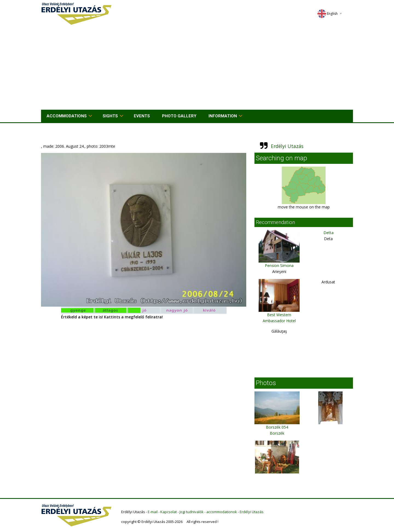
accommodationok (222, 512)
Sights (110, 116)
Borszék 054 (277, 427)
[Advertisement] (197, 69)
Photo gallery (179, 116)
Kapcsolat (169, 512)
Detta (328, 233)
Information (223, 116)
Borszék (277, 433)
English (328, 14)
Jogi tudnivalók (192, 512)
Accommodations (67, 116)
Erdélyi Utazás (287, 146)
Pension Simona (279, 265)
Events (142, 116)
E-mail (153, 512)
